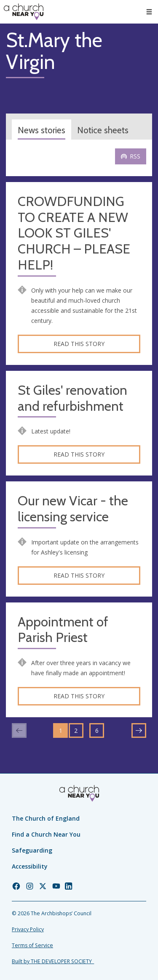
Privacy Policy (28, 929)
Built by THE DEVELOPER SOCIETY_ (53, 961)
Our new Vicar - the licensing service (73, 509)
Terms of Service (32, 945)
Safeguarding (32, 850)
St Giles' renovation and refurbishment (72, 398)
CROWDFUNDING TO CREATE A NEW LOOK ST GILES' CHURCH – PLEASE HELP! (74, 233)
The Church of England (46, 818)
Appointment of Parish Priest (63, 630)
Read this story (79, 344)
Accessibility (30, 866)
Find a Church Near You (46, 834)
